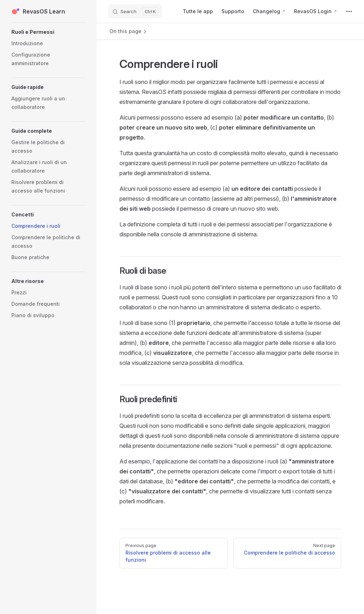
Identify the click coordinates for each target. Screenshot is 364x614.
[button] (48, 32)
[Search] (135, 11)
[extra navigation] (349, 11)
